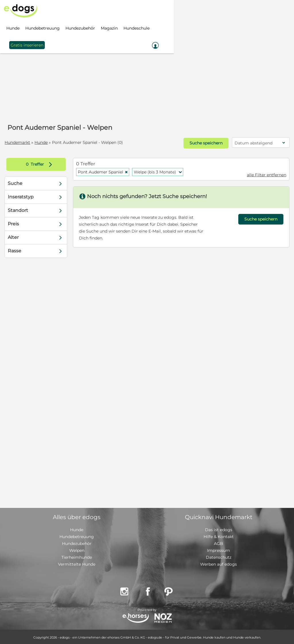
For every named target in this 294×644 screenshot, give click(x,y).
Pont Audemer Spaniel (103, 171)
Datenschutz (219, 556)
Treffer (41, 163)
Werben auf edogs (218, 563)
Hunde (42, 142)
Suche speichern (205, 143)
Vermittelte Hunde (77, 563)
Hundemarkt (18, 142)
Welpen (77, 549)
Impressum (218, 549)
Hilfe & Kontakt (219, 535)
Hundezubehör (77, 542)
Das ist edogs (219, 529)
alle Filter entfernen (266, 174)
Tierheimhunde (77, 556)
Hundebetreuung (77, 535)
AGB (218, 542)
